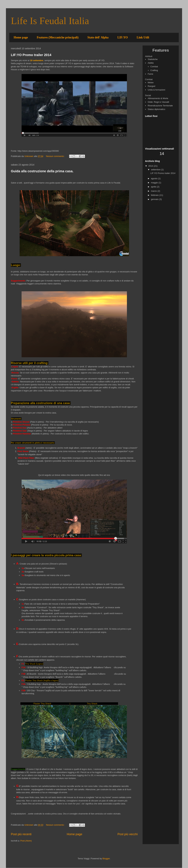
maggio (155, 183)
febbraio (155, 195)
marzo (154, 191)
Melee (151, 83)
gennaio (155, 199)
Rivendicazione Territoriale (160, 106)
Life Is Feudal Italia (50, 21)
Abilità (151, 63)
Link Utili (143, 37)
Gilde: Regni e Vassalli (158, 102)
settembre (156, 170)
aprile (154, 187)
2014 (151, 166)
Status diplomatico (156, 109)
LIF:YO (123, 37)
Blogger (106, 859)
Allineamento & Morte (158, 98)
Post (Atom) (26, 841)
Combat (154, 67)
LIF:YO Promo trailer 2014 (31, 55)
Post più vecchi (128, 834)
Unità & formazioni (156, 90)
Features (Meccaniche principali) (58, 37)
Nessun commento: (55, 156)
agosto (154, 178)
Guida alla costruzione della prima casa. (42, 171)
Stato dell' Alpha (98, 37)
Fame (150, 74)
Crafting (154, 70)
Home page (21, 37)
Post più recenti (21, 834)
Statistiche (153, 59)
